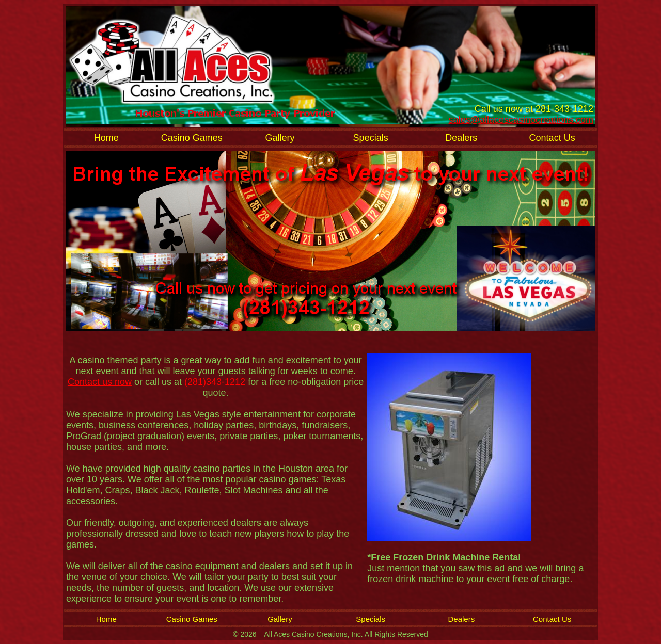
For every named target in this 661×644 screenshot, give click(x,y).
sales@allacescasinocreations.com (521, 120)
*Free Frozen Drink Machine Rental (444, 557)
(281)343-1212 (216, 382)
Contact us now (100, 382)
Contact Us (552, 138)
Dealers (461, 138)
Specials (371, 138)
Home (106, 138)
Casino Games (192, 138)
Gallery (280, 138)
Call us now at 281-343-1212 (534, 109)
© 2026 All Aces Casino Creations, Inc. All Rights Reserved (330, 634)
